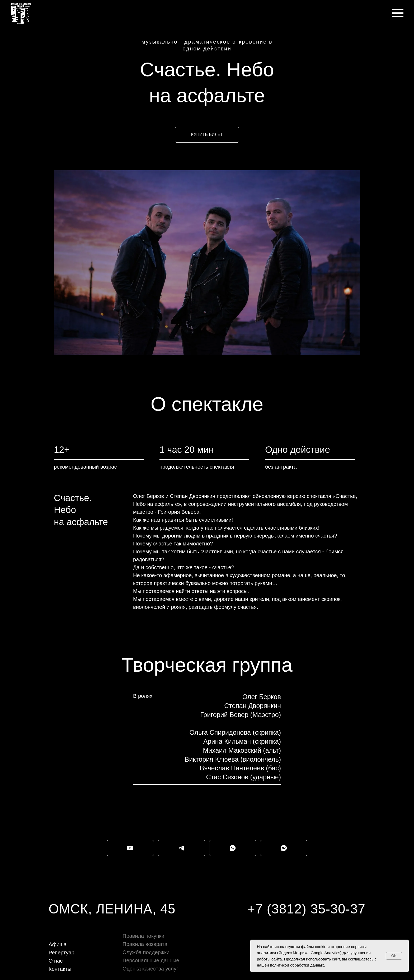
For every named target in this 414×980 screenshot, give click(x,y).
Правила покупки (143, 936)
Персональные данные (151, 960)
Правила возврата (145, 944)
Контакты (60, 969)
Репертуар (62, 953)
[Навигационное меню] (398, 13)
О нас (56, 961)
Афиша (58, 944)
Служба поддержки (146, 952)
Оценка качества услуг (150, 969)
